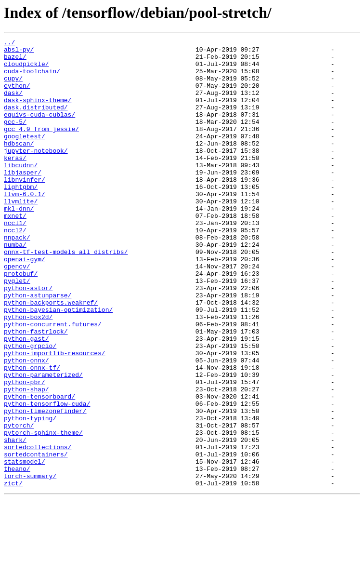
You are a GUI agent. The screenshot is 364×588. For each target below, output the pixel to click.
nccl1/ (15, 260)
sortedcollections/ (38, 529)
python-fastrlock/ (36, 390)
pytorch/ (19, 503)
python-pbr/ (25, 451)
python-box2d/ (28, 373)
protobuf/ (21, 321)
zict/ (13, 573)
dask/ (13, 104)
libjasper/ (23, 200)
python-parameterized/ (43, 442)
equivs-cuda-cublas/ (39, 130)
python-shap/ (26, 460)
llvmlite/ (21, 234)
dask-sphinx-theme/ (38, 113)
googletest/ (25, 156)
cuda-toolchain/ (32, 78)
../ (9, 43)
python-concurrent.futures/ (53, 382)
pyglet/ (17, 330)
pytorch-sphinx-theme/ (43, 512)
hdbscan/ (19, 165)
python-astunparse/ (38, 347)
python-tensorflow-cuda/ (47, 477)
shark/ (15, 521)
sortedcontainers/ (36, 538)
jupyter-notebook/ (36, 174)
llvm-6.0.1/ (25, 226)
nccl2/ (15, 269)
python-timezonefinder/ (45, 486)
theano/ (17, 555)
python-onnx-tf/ (32, 434)
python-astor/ (28, 338)
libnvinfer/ (25, 208)
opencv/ (17, 312)
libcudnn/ (21, 191)
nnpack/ (17, 278)
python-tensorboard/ (39, 468)
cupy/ (13, 87)
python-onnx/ (26, 425)
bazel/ (15, 61)
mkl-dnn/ (19, 243)
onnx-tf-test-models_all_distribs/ (66, 295)
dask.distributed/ (36, 121)
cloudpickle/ (26, 69)
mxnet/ (15, 252)
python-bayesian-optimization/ (58, 364)
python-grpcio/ (30, 408)
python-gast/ (26, 399)
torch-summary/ (30, 564)
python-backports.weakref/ (51, 356)
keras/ (15, 182)
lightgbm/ (21, 217)
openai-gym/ (25, 304)
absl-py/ (19, 52)
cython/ (17, 95)
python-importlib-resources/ (55, 416)
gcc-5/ (15, 139)
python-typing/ (30, 494)
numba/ (15, 286)
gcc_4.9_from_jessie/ (41, 147)
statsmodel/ (25, 547)
